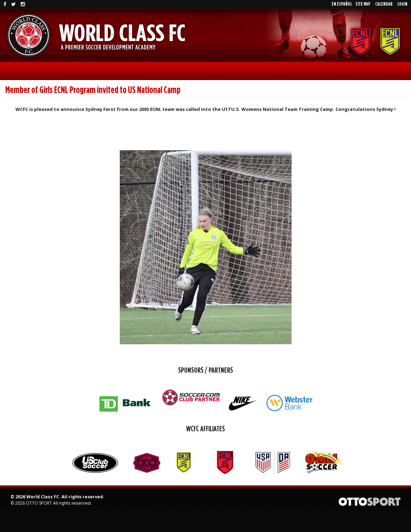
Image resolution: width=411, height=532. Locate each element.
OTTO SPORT (39, 503)
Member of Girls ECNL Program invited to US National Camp (93, 90)
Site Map (363, 4)
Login (402, 4)
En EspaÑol (342, 4)
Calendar (384, 4)
